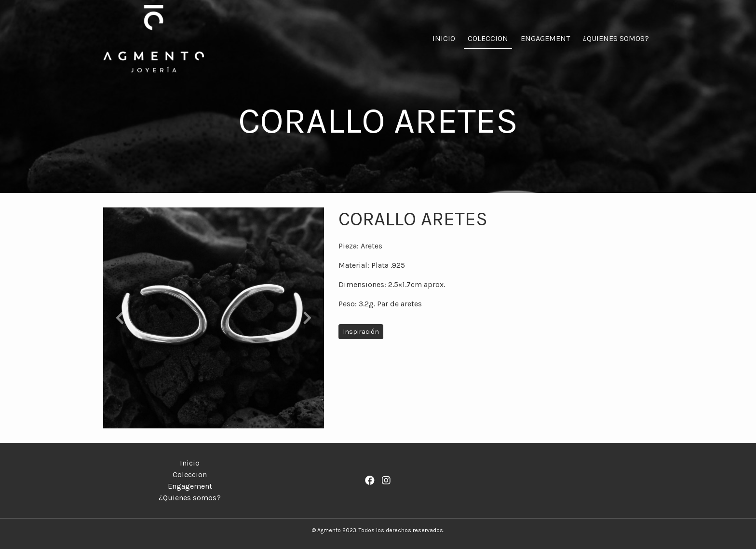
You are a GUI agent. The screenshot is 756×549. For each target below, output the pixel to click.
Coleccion (488, 38)
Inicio (444, 38)
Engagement (545, 38)
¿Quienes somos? (616, 38)
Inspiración (361, 332)
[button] (120, 318)
